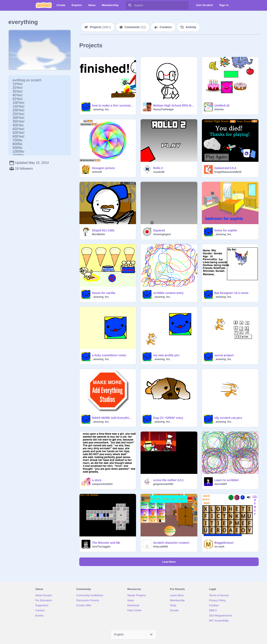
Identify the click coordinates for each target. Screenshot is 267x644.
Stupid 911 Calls (103, 230)
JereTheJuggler (101, 547)
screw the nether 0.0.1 (168, 480)
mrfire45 (97, 172)
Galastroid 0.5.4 (225, 168)
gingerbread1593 (163, 484)
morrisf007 (221, 484)
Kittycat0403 (161, 547)
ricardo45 (159, 172)
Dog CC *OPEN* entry (168, 418)
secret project (224, 355)
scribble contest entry (168, 293)
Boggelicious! (224, 543)
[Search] (130, 5)
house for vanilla (104, 293)
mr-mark (219, 547)
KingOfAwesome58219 (228, 172)
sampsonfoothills (102, 484)
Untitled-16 (222, 105)
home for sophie (226, 230)
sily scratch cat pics (228, 418)
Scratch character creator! (171, 543)
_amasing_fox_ (101, 109)
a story (97, 480)
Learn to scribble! (227, 480)
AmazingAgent (162, 234)
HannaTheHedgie (163, 109)
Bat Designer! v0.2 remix (231, 293)
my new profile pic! (166, 355)
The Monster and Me (106, 543)
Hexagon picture (103, 168)
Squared (159, 230)
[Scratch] (44, 5)
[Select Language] (133, 634)
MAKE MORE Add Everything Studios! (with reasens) (113, 418)
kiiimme (219, 109)
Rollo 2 (158, 168)
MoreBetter (99, 234)
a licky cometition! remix (109, 355)
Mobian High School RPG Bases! (174, 105)
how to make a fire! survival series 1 (113, 105)
